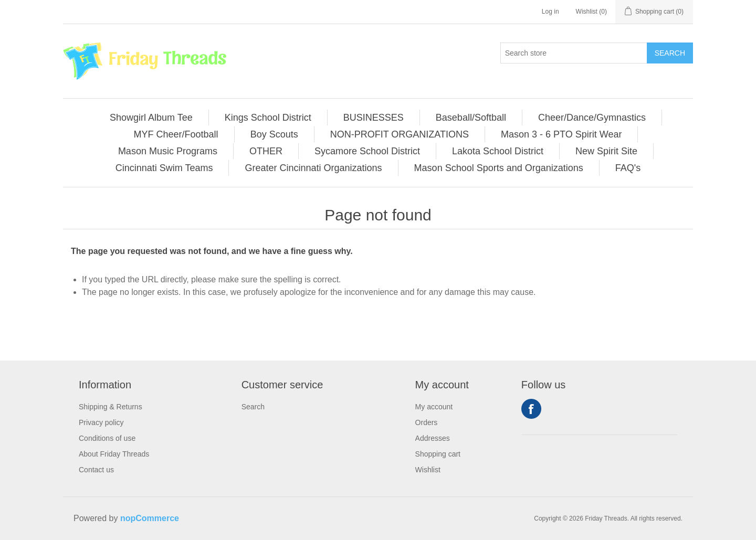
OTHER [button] (266, 151)
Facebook (531, 409)
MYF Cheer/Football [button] (176, 134)
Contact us (96, 470)
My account (434, 407)
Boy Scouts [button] (274, 134)
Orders (427, 422)
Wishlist (428, 470)
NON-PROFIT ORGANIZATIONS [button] (400, 134)
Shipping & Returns (111, 407)
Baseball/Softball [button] (471, 118)
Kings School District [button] (268, 118)
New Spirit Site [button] (606, 151)
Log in (550, 12)
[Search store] (574, 53)
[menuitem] (151, 118)
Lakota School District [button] (498, 151)
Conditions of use (107, 438)
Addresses (433, 438)
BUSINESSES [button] (374, 118)
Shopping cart (438, 454)
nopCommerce (150, 518)
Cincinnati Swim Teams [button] (164, 168)
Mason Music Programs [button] (168, 151)
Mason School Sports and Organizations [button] (499, 168)
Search (670, 53)
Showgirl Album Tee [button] (151, 118)
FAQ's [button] (628, 168)
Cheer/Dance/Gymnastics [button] (592, 118)
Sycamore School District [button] (367, 151)
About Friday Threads (114, 454)
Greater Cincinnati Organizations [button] (313, 168)
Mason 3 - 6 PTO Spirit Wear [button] (561, 134)
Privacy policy (101, 422)
